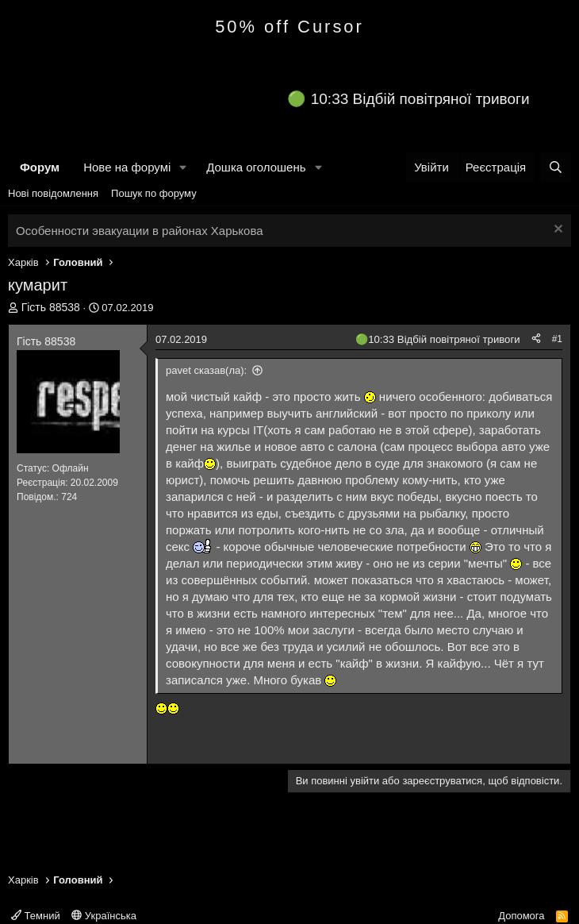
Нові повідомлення (53, 193)
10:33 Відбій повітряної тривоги (420, 99)
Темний (36, 916)
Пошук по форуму (154, 193)
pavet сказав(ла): (206, 370)
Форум (40, 167)
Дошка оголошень (256, 167)
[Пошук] (556, 167)
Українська (104, 916)
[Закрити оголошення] (556, 231)
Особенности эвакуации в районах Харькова (140, 231)
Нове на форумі (127, 167)
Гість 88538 (51, 307)
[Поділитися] (536, 339)
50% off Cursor (289, 27)
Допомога (521, 916)
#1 (557, 339)
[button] (183, 167)
